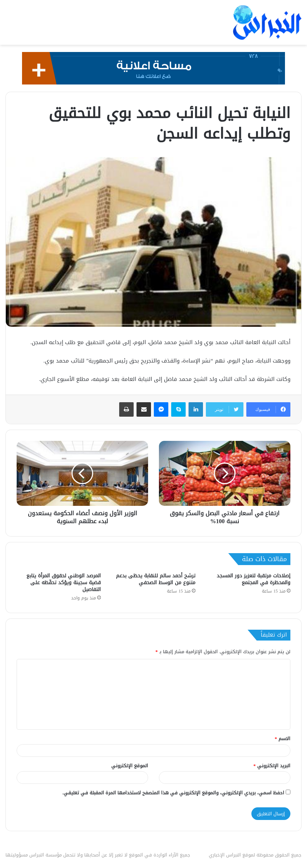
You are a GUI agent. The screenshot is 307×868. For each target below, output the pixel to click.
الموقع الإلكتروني (130, 766)
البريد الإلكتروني (272, 766)
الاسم (283, 739)
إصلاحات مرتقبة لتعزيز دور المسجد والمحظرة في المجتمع (254, 579)
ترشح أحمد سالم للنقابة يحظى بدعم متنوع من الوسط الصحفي (156, 579)
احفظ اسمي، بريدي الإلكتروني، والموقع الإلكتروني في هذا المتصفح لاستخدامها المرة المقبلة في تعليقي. (173, 793)
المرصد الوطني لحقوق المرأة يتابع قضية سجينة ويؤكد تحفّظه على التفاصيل (64, 583)
